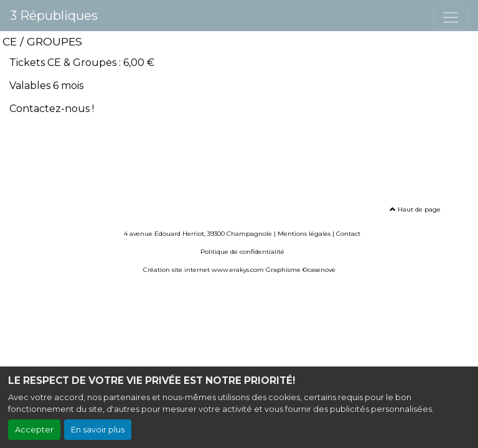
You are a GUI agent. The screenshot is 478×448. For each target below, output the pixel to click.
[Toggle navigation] (451, 17)
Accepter (34, 430)
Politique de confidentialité (242, 252)
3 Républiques (54, 16)
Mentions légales (304, 234)
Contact (348, 234)
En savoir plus (98, 430)
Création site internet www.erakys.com (204, 270)
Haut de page (415, 209)
